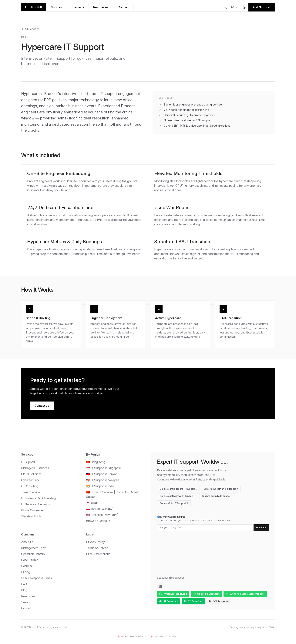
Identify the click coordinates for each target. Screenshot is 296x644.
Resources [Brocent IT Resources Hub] (101, 7)
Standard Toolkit (32, 516)
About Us (27, 542)
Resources (28, 596)
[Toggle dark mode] (244, 7)
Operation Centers (33, 554)
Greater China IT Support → (174, 503)
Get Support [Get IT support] (262, 7)
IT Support (28, 462)
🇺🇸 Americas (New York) (102, 515)
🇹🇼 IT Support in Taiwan (102, 474)
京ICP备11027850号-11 (165, 636)
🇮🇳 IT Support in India (100, 486)
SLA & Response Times (37, 578)
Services (57, 7)
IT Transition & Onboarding (38, 498)
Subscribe (261, 527)
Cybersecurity (30, 480)
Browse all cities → (98, 521)
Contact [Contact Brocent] (123, 7)
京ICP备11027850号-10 (132, 636)
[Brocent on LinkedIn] (160, 586)
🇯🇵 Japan (92, 503)
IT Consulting (30, 486)
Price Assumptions (98, 554)
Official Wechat (219, 601)
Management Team (34, 548)
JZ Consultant (169, 601)
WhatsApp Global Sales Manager (245, 594)
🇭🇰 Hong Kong (96, 462)
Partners (27, 566)
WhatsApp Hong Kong (173, 594)
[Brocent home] (34, 7)
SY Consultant (193, 601)
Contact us (42, 406)
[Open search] (225, 7)
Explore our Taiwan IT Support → (221, 489)
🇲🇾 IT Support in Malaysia (103, 480)
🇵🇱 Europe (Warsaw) (100, 509)
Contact (26, 608)
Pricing (25, 572)
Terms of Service (97, 548)
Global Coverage (32, 510)
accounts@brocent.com (171, 578)
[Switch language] (234, 7)
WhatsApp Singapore (206, 594)
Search (26, 602)
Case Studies (30, 560)
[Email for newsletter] (205, 528)
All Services (30, 29)
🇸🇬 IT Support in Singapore (104, 468)
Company (78, 7)
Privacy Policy (95, 542)
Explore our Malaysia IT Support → (178, 496)
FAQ (24, 584)
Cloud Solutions (31, 474)
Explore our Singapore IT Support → (178, 489)
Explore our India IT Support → (218, 496)
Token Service (31, 492)
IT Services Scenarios (35, 504)
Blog (24, 590)
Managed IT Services (35, 468)
